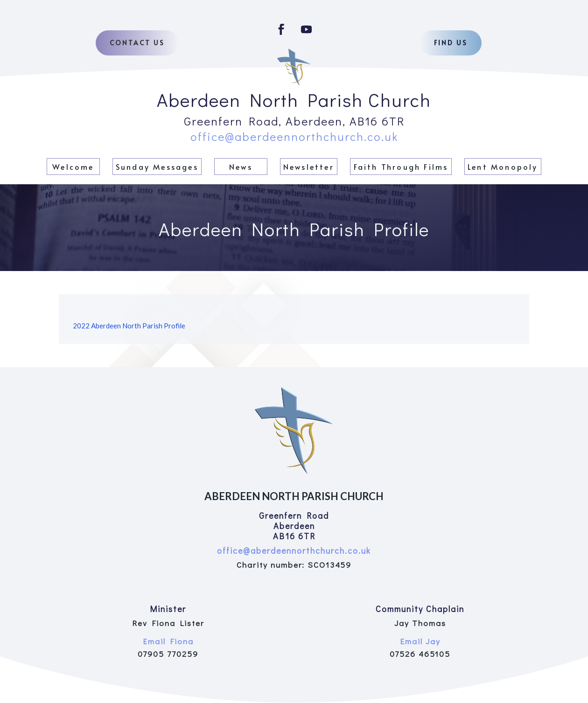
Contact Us (137, 43)
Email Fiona (168, 641)
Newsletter (309, 167)
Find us (451, 43)
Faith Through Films (401, 167)
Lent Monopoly (503, 167)
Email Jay (420, 641)
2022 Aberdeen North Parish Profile (129, 326)
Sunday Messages (157, 167)
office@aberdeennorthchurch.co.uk (294, 136)
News (241, 167)
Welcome (73, 167)
